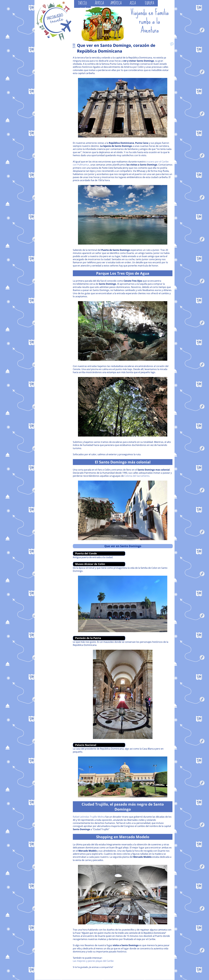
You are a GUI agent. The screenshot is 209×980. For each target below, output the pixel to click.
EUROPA (149, 3)
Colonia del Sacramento (137, 476)
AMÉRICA (116, 3)
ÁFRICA (99, 3)
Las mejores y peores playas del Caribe (93, 961)
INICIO (83, 3)
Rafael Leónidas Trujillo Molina (89, 817)
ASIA (133, 3)
